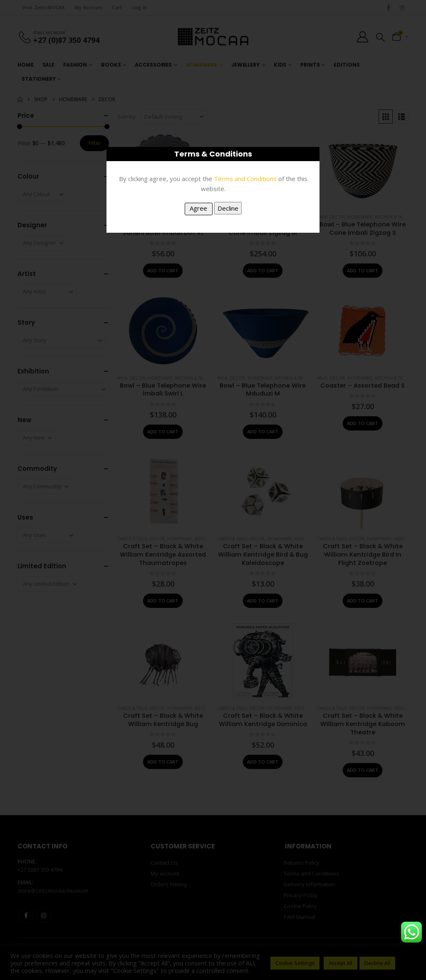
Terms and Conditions (245, 179)
